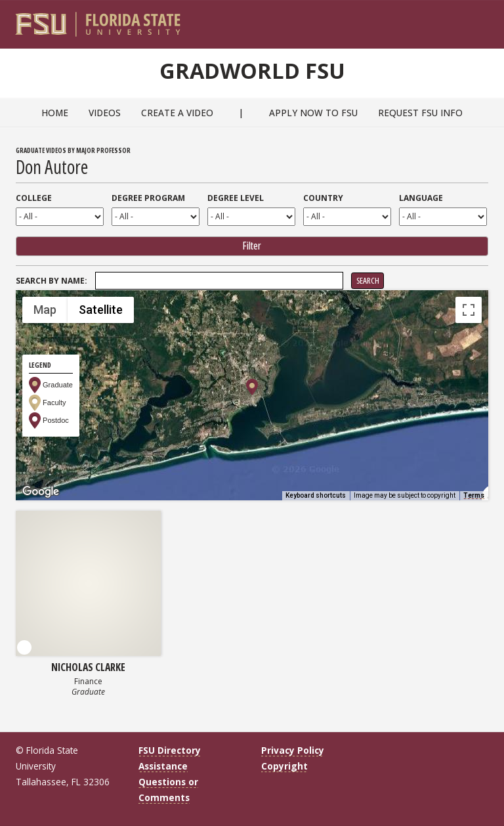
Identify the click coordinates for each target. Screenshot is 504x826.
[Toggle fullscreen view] (469, 310)
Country (323, 198)
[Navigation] (487, 20)
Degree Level (236, 198)
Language (421, 198)
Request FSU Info (420, 113)
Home (55, 113)
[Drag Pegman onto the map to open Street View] (469, 471)
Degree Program (148, 198)
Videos (105, 113)
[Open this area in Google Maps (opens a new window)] (41, 492)
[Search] (470, 20)
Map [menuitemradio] (45, 310)
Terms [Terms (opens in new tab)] (474, 495)
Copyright (284, 767)
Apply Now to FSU (313, 113)
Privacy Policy (293, 750)
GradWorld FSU (252, 69)
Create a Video (177, 113)
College (34, 198)
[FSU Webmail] (451, 20)
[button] (252, 387)
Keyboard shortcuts (316, 495)
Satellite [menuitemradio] (101, 310)
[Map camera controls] (469, 424)
